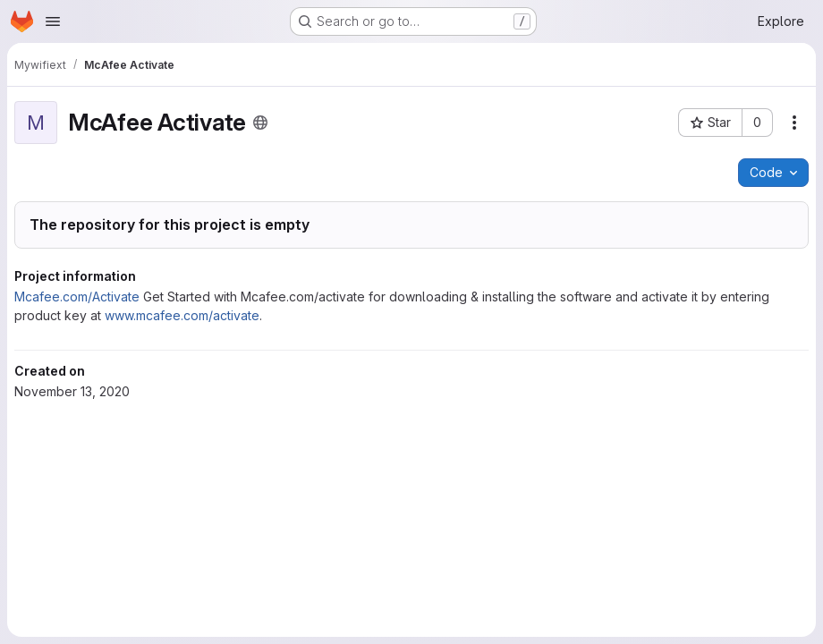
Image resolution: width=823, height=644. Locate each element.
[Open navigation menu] (53, 21)
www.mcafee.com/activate (182, 315)
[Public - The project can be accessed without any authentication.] (260, 123)
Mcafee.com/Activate (77, 297)
